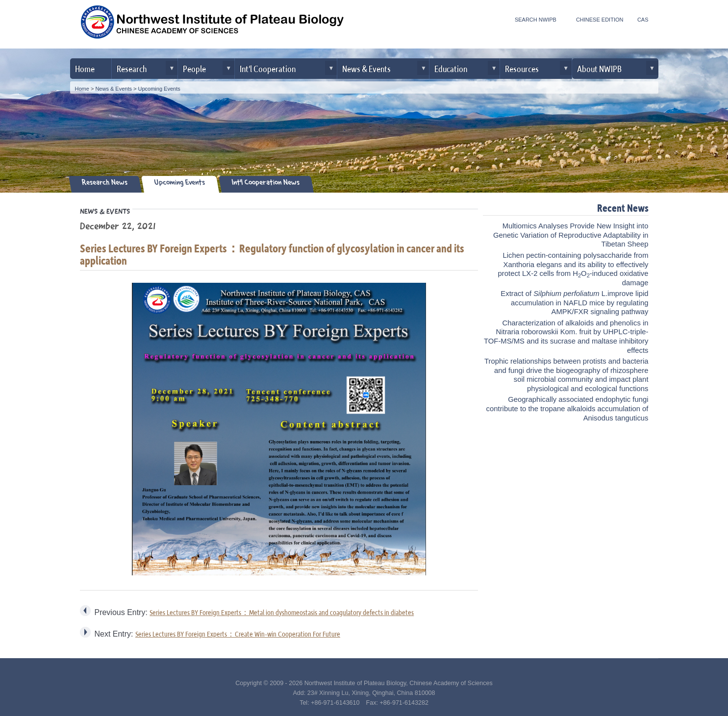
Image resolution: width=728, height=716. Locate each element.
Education (451, 68)
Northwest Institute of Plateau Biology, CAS (212, 25)
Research (132, 68)
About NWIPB (599, 68)
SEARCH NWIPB (536, 20)
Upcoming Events (159, 89)
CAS (643, 20)
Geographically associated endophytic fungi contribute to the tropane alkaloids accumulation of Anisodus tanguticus (567, 408)
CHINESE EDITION (600, 20)
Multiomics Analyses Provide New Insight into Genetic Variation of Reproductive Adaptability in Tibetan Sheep (571, 235)
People (194, 68)
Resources (522, 68)
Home (85, 68)
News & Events (366, 68)
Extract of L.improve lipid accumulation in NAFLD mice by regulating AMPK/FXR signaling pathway (574, 303)
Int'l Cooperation (268, 68)
